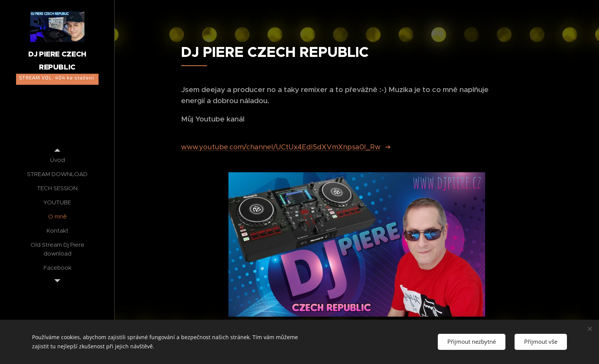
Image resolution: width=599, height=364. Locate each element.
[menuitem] (57, 160)
